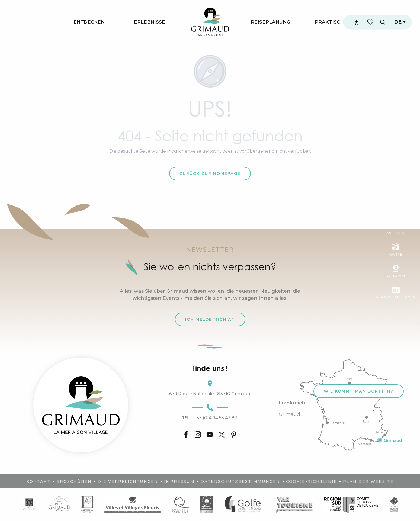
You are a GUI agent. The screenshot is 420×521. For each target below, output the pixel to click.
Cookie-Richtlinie (312, 481)
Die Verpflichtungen (128, 481)
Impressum (179, 481)
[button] (383, 22)
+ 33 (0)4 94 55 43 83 (210, 418)
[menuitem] (89, 22)
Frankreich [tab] (292, 403)
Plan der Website (368, 481)
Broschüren (74, 481)
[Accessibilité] (357, 22)
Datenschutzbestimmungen (240, 481)
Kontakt (38, 481)
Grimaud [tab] (289, 414)
